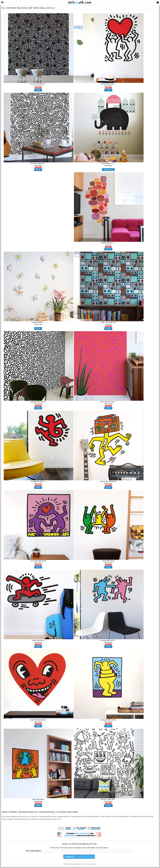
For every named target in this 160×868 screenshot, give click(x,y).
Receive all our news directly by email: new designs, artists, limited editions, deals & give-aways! (79, 848)
